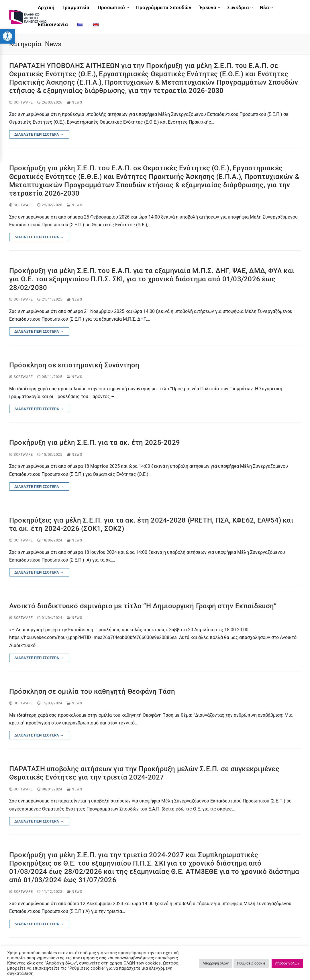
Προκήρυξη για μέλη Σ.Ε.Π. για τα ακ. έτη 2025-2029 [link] (95, 443)
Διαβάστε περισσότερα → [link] (39, 134)
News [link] (74, 102)
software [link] (21, 102)
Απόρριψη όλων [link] (216, 963)
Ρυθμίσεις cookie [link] (251, 963)
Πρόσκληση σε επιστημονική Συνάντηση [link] (74, 365)
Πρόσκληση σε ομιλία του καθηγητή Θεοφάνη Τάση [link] (92, 691)
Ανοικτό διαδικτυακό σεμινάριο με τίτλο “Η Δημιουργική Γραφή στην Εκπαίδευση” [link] (143, 606)
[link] (7, 36)
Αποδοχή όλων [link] (287, 963)
